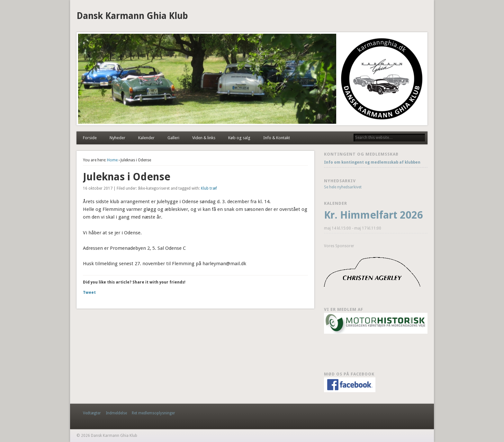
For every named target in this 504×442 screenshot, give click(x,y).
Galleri (173, 138)
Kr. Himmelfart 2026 (373, 215)
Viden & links (204, 138)
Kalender (146, 138)
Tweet (89, 293)
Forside (90, 138)
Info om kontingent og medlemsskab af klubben (373, 162)
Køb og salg (239, 138)
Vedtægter (92, 413)
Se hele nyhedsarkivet (343, 187)
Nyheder (117, 138)
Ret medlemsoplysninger (153, 413)
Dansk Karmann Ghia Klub (132, 16)
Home (112, 160)
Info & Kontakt (277, 138)
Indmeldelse (116, 413)
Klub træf (209, 188)
